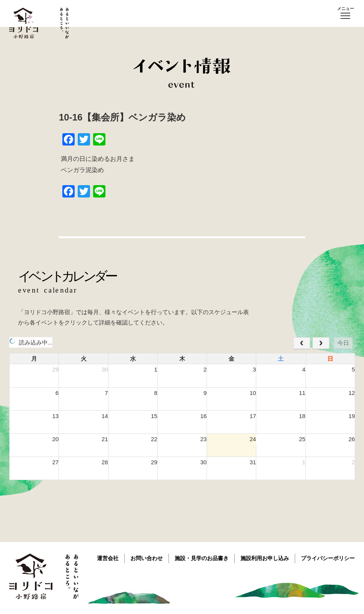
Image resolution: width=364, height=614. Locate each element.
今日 (343, 343)
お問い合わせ (147, 558)
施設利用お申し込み (265, 558)
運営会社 (108, 558)
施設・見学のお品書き (202, 558)
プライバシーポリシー (328, 558)
